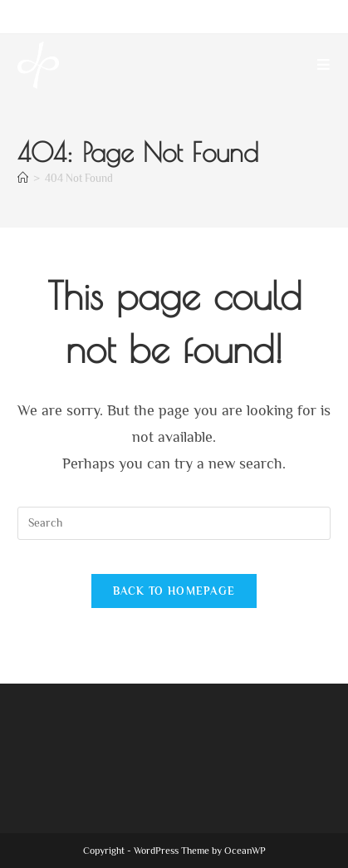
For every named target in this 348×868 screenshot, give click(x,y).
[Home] (23, 178)
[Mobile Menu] (324, 65)
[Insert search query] (174, 523)
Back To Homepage (174, 591)
